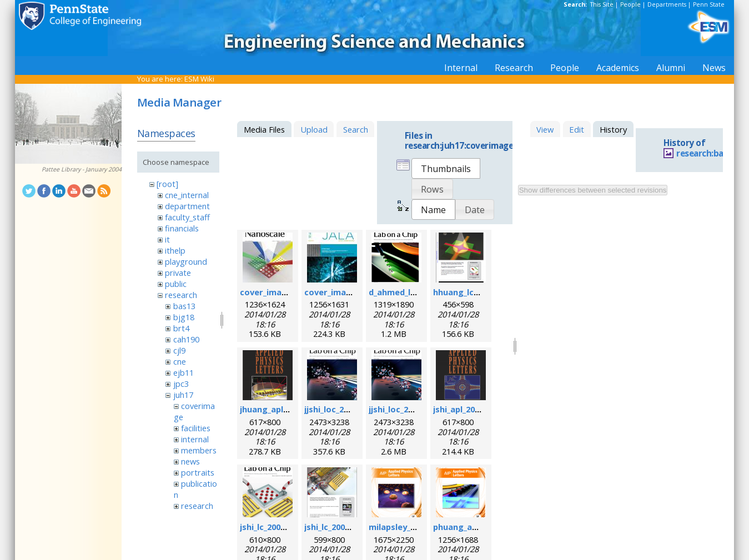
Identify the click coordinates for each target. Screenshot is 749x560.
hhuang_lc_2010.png (473, 292)
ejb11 (184, 372)
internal (195, 439)
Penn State (709, 4)
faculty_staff (187, 217)
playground (186, 261)
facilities (196, 428)
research (181, 295)
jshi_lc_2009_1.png (275, 527)
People (630, 4)
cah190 (186, 339)
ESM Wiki (199, 79)
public (176, 284)
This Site (602, 4)
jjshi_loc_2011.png (404, 409)
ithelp (175, 250)
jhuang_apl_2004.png (281, 409)
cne (180, 361)
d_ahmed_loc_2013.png (414, 292)
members (199, 450)
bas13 (184, 306)
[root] (167, 184)
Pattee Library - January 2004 (82, 169)
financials (182, 228)
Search (356, 129)
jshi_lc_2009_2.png (340, 527)
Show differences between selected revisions (593, 190)
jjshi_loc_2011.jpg (338, 409)
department (187, 206)
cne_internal (187, 195)
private (178, 273)
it (167, 239)
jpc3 (181, 384)
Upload (314, 129)
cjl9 (179, 350)
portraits (198, 472)
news (190, 461)
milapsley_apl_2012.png (415, 527)
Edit (577, 129)
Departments (667, 4)
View (545, 129)
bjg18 (184, 317)
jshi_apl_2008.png (467, 409)
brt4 (181, 328)
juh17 (183, 395)
